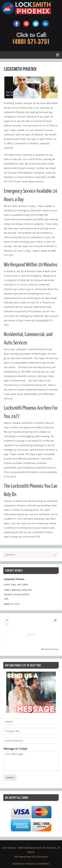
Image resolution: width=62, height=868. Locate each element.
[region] (31, 87)
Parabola (30, 864)
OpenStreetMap (51, 649)
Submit (10, 778)
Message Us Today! (15, 749)
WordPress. (44, 864)
